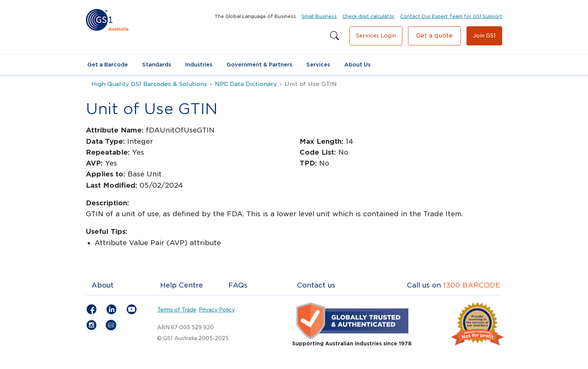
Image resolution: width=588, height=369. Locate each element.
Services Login (376, 36)
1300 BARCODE (472, 285)
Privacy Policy (217, 310)
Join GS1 (484, 36)
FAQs (238, 285)
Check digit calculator (368, 16)
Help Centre (181, 285)
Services (318, 65)
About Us (357, 65)
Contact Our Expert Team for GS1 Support (451, 16)
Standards (157, 65)
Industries (199, 65)
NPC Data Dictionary (246, 84)
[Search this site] (334, 36)
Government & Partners (259, 65)
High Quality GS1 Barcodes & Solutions (149, 84)
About (103, 285)
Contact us (316, 285)
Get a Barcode (108, 65)
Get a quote (434, 35)
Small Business (319, 16)
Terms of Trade (177, 310)
